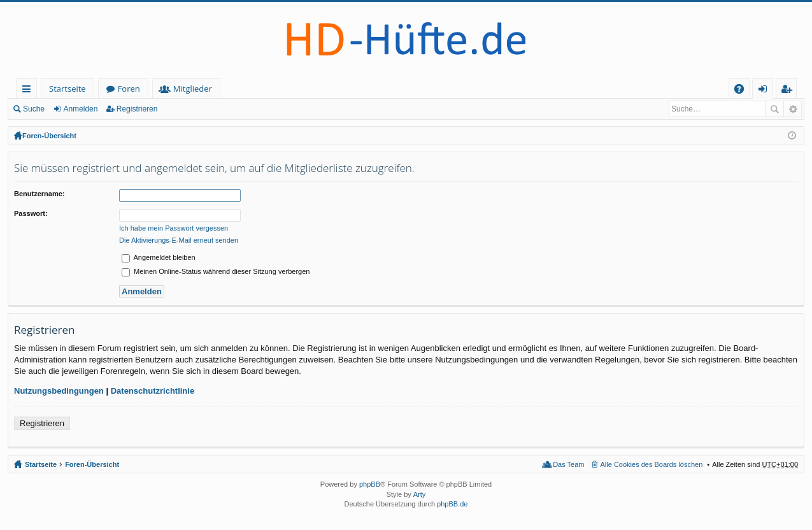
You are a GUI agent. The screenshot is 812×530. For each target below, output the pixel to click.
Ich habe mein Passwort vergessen (174, 228)
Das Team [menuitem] (568, 464)
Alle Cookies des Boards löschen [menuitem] (652, 464)
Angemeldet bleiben (159, 257)
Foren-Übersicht (49, 136)
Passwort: (31, 213)
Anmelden (80, 109)
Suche (34, 109)
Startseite (68, 89)
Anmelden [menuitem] (766, 91)
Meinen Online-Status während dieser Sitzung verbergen (216, 271)
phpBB (370, 484)
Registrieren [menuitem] (789, 91)
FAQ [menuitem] (743, 91)
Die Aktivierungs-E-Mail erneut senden (179, 240)
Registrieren (137, 109)
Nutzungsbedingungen (59, 391)
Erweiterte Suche (793, 109)
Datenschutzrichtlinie (153, 391)
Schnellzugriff (29, 91)
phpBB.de (452, 504)
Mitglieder (193, 89)
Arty (420, 494)
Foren (129, 89)
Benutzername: (39, 194)
